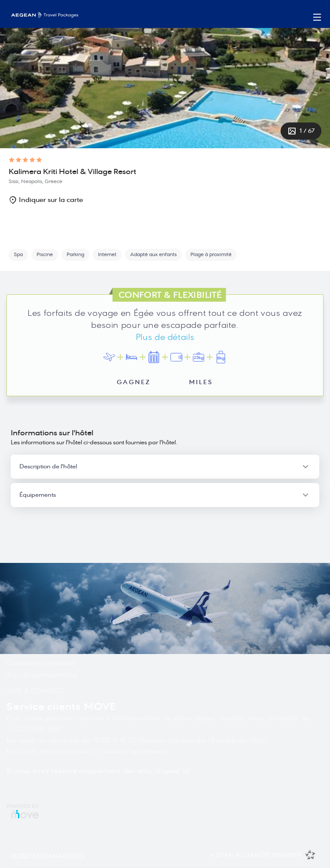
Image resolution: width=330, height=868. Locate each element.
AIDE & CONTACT (35, 691)
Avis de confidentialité (42, 675)
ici (186, 771)
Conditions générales (41, 663)
